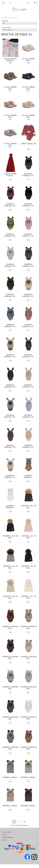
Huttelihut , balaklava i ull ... (29, 175)
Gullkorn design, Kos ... (29, 145)
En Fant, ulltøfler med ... (29, 60)
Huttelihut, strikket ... (10, 777)
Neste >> (24, 822)
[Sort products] (19, 30)
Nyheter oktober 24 (13, 18)
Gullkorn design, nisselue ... (10, 175)
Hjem (3, 18)
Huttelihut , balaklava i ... (29, 476)
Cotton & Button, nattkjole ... (10, 60)
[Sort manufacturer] (19, 23)
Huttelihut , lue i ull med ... (29, 507)
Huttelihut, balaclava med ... (10, 627)
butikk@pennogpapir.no (8, 837)
